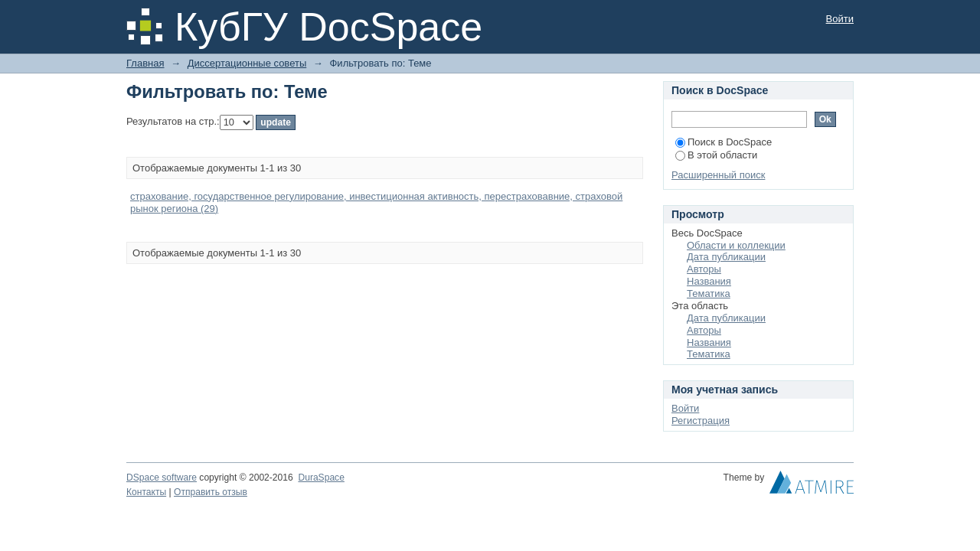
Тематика (709, 293)
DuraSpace (321, 478)
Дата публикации (726, 257)
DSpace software (162, 478)
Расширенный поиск (718, 175)
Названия (709, 281)
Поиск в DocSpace (724, 142)
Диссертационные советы (247, 63)
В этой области (716, 155)
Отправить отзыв (211, 492)
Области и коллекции (736, 245)
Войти (840, 19)
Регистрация (701, 421)
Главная (145, 63)
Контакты (146, 492)
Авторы (704, 269)
